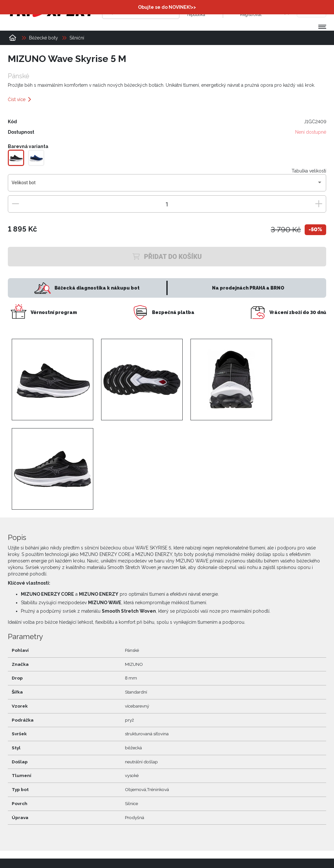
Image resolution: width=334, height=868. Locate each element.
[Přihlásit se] (234, 11)
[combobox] (167, 185)
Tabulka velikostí (309, 171)
